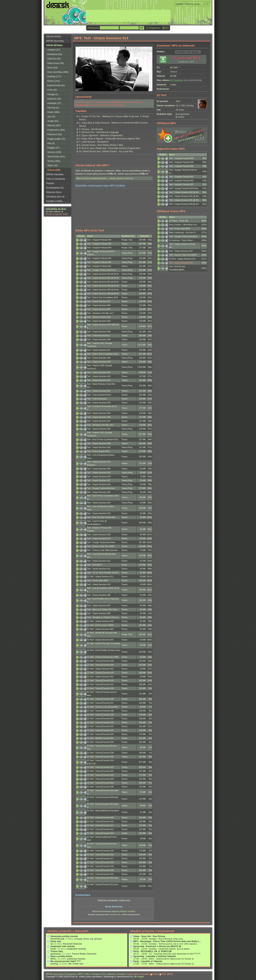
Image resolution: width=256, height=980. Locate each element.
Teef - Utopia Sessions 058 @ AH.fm (103, 294)
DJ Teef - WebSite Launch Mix (100, 738)
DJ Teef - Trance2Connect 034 (100, 719)
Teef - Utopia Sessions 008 (99, 595)
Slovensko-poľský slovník (64, 936)
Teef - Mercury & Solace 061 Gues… (103, 609)
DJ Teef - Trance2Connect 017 (100, 858)
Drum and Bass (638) (58, 72)
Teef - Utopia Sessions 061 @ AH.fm (103, 282)
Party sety (56, 941)
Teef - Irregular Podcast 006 (99, 240)
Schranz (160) (54, 152)
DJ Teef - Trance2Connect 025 (100, 757)
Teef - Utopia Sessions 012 (99, 569)
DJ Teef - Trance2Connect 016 (100, 855)
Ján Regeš (139, 977)
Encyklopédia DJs (55, 188)
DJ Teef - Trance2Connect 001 (100, 771)
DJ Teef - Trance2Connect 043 (100, 673)
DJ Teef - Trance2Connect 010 (100, 821)
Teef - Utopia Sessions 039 (99, 413)
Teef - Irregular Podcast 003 (99, 258)
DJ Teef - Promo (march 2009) (100, 625)
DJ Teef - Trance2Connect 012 (100, 829)
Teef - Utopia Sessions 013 (99, 561)
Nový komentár (114, 907)
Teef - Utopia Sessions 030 (99, 469)
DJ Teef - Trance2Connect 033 (100, 722)
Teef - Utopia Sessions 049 (99, 332)
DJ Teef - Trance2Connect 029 (100, 734)
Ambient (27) (54, 50)
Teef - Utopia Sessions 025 (99, 492)
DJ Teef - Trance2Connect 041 (100, 684)
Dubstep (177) (54, 77)
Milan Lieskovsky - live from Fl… (183, 232)
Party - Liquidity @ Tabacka (148, 961)
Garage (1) (53, 94)
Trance (124, 244)
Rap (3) (51, 143)
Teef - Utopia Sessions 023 (99, 513)
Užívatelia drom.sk (55, 197)
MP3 (80, 974)
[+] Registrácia (153, 28)
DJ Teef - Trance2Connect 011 (100, 825)
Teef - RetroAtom (94, 565)
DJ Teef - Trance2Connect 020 (100, 870)
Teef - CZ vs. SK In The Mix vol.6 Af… (103, 573)
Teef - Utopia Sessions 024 (99, 503)
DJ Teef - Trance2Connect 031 (100, 730)
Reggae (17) (53, 148)
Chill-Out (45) (54, 59)
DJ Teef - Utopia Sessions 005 (100, 621)
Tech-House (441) (56, 157)
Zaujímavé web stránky (63, 946)
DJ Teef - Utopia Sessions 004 (100, 629)
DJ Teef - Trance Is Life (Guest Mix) (102, 707)
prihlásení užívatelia (127, 911)
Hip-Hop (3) (53, 108)
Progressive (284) (56, 130)
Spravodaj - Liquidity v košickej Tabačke (155, 956)
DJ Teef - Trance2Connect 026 (100, 753)
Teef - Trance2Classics (97, 399)
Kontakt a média (54, 201)
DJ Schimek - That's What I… (182, 240)
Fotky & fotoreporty (56, 179)
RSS (155, 974)
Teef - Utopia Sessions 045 (99, 362)
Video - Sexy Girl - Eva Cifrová (149, 936)
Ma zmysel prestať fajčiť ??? (66, 961)
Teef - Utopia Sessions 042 (99, 380)
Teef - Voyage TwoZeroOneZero (101, 488)
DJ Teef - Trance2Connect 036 (100, 711)
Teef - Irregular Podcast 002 (99, 262)
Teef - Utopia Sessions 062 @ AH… (185, 196)
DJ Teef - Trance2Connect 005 (100, 787)
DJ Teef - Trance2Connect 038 (100, 699)
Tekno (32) (53, 166)
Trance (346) (54, 170)
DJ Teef (174, 67)
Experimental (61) (56, 85)
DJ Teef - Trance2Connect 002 (100, 775)
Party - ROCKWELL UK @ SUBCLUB (153, 951)
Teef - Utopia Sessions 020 (181, 251)
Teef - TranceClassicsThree (99, 395)
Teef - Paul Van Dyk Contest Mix (101, 517)
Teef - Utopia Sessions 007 (99, 606)
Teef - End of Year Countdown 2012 (102, 354)
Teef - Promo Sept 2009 (97, 580)
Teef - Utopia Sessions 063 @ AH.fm (103, 274)
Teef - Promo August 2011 (98, 451)
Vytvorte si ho (115, 915)
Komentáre (83, 895)
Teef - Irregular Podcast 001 (99, 266)
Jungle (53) (53, 121)
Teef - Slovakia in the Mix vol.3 (100, 313)
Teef (178, 101)
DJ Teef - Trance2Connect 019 (100, 866)
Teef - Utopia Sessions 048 (99, 339)
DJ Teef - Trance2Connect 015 (100, 851)
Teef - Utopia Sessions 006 (99, 613)
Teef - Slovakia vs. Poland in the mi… (103, 617)
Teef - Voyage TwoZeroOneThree (102, 270)
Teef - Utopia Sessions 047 (99, 350)
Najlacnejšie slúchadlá (138, 974)
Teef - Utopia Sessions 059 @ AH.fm (103, 290)
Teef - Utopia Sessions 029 (99, 473)
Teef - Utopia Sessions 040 (99, 403)
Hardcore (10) (54, 99)
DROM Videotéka (55, 174)
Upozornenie (83, 97)
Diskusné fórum (54, 192)
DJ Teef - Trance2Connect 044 (100, 665)
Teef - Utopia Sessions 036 (99, 429)
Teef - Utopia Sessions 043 (99, 376)
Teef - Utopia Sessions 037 (99, 421)
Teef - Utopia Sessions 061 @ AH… (185, 200)
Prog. (130, 253)
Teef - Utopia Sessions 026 (99, 484)
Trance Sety (57, 951)
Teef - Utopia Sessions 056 (99, 305)
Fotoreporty (71, 974)
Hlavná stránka (54, 36)
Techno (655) (54, 161)
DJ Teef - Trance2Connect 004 (100, 783)
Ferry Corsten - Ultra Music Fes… (184, 225)
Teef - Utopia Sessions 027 (99, 480)
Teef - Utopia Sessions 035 (99, 443)
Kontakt (121, 974)
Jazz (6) (51, 117)
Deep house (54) (56, 63)
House (124, 565)
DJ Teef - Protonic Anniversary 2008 (103, 657)
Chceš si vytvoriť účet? (57, 214)
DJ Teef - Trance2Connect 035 (100, 715)
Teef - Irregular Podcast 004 (99, 248)
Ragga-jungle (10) (56, 139)
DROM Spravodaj (55, 41)
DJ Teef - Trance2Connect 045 (100, 661)
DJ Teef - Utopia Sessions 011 (100, 577)
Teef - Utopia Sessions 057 (99, 301)
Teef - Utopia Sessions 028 (99, 476)
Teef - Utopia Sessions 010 (99, 584)
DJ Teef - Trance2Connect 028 (100, 742)
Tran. (131, 240)
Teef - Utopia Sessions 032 (99, 447)
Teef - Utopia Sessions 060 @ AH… (185, 204)
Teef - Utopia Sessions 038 (99, 417)
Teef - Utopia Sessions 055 (99, 309)
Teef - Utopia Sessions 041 (99, 391)
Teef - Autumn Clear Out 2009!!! (101, 546)
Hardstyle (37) (54, 103)
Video (87, 974)
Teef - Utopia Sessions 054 (99, 317)
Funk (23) (52, 90)
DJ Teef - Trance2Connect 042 (100, 680)
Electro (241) (54, 81)
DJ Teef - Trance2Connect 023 (100, 767)
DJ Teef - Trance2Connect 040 (100, 688)
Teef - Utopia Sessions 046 (99, 358)
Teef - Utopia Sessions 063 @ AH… (185, 192)
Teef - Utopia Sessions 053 (99, 321)
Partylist (50, 183)
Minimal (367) (54, 125)
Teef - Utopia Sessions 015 (99, 534)
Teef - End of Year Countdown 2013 (102, 297)
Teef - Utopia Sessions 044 (99, 372)
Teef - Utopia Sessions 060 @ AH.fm (103, 286)
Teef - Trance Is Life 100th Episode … (103, 550)
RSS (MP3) (167, 974)
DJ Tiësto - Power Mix (179, 221)
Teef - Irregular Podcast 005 (99, 244)
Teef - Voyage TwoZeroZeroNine (101, 542)
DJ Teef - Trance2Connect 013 (100, 833)
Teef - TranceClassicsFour (98, 336)
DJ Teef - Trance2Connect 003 (100, 779)
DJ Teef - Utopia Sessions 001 (100, 677)
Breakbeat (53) (55, 54)
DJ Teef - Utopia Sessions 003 (100, 640)
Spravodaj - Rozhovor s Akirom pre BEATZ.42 (157, 946)
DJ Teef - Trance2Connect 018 (100, 862)
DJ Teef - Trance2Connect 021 (100, 874)
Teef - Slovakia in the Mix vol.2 (100, 425)
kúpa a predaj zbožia (61, 956)
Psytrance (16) (54, 134)
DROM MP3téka (54, 45)
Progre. (125, 240)
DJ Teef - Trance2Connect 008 (100, 817)
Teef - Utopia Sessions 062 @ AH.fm (103, 278)
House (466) (53, 112)
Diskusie (111, 974)
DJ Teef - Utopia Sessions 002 (100, 669)
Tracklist (81, 111)
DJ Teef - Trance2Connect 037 (100, 703)
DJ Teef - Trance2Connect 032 (100, 726)
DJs (103, 974)
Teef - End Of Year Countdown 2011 (103, 439)
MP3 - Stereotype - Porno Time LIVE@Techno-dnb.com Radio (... (167, 941)
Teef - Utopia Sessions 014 (99, 538)
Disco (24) (52, 68)
